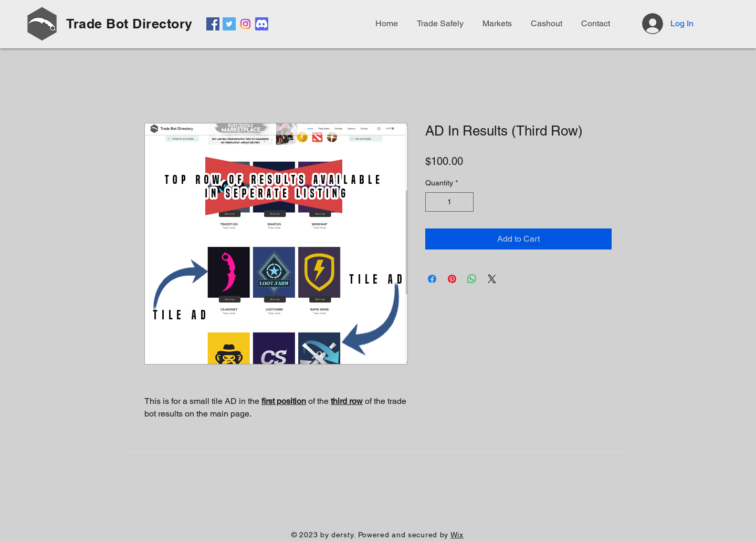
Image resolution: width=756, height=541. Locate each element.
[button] (594, 24)
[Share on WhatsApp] (472, 279)
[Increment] (465, 202)
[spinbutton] (449, 202)
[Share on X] (492, 279)
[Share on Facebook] (432, 279)
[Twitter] (229, 24)
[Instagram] (245, 24)
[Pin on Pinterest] (452, 279)
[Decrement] (433, 202)
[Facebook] (213, 24)
